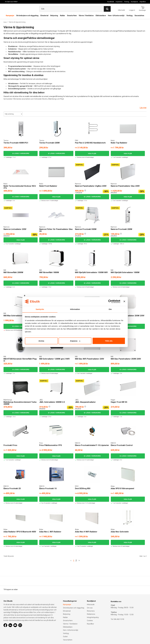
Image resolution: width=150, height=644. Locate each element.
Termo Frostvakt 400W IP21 (16, 143)
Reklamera (91, 614)
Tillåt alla (109, 341)
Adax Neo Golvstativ (120, 532)
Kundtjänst (134, 2)
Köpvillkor (143, 2)
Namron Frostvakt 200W (121, 229)
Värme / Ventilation (86, 16)
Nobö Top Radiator (119, 143)
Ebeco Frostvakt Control (122, 445)
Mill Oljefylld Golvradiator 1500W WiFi (91, 272)
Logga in (132, 10)
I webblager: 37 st (46, 157)
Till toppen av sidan (11, 589)
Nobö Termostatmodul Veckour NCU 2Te (20, 187)
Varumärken (139, 16)
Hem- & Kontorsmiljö (116, 16)
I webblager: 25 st (46, 417)
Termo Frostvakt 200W (49, 143)
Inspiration (119, 2)
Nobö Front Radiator (48, 186)
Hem (5, 22)
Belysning (54, 16)
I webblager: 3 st (9, 201)
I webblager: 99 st (81, 244)
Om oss (90, 608)
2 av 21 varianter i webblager (84, 546)
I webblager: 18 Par (46, 244)
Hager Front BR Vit (119, 402)
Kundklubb (111, 2)
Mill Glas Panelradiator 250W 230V (126, 359)
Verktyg (129, 16)
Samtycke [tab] (40, 309)
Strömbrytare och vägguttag (27, 16)
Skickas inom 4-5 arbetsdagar (85, 460)
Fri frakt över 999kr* (11, 2)
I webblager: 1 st (117, 330)
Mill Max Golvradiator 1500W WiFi (18, 316)
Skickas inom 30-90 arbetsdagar (14, 330)
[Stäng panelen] (124, 301)
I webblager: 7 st (9, 373)
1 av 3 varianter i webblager (13, 460)
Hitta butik (91, 605)
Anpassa (75, 341)
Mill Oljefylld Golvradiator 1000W (125, 272)
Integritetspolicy (93, 617)
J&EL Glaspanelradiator (85, 402)
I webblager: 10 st (46, 287)
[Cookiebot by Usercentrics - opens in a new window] (110, 301)
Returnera (91, 611)
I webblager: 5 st (117, 373)
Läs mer (143, 108)
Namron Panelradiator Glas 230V (125, 186)
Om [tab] (110, 309)
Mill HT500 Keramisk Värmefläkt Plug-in (20, 360)
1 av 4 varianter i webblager (120, 503)
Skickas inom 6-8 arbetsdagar (85, 157)
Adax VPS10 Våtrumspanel (122, 488)
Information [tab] (75, 309)
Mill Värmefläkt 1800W (49, 272)
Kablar (63, 16)
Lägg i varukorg (21, 153)
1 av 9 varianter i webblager (120, 157)
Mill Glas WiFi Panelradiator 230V (89, 359)
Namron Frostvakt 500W (86, 229)
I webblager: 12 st (10, 417)
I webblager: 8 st (117, 460)
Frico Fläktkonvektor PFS (51, 445)
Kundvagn (143, 10)
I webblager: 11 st (10, 157)
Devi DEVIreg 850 (83, 488)
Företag (127, 2)
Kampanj (80, 165)
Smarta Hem (72, 16)
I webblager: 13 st (81, 201)
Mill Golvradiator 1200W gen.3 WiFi (54, 359)
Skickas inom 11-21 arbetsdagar (86, 503)
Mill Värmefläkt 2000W (13, 272)
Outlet (65, 637)
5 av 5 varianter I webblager (84, 373)
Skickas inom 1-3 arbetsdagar (49, 201)
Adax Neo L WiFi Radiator (50, 532)
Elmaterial (44, 16)
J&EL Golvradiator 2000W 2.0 (52, 402)
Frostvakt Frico (10, 445)
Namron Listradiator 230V (15, 229)
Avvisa (41, 341)
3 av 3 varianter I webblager (13, 244)
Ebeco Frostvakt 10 (48, 488)
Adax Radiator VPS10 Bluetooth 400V (20, 532)
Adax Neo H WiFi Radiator (86, 532)
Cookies (90, 621)
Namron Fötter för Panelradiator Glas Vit (56, 230)
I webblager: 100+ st (118, 244)
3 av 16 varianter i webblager (49, 503)
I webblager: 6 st (9, 287)
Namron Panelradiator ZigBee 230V (91, 186)
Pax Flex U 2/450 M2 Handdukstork (90, 143)
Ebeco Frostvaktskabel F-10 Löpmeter (92, 445)
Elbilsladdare (101, 16)
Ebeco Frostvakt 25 (12, 488)
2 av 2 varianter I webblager (120, 201)
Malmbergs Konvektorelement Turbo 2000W (20, 403)
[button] (85, 190)
